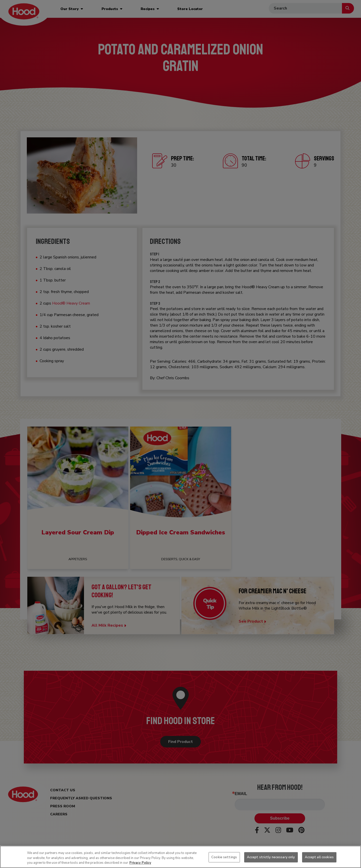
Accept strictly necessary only (271, 857)
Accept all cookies (319, 857)
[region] (180, 857)
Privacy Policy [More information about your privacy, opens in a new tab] (140, 863)
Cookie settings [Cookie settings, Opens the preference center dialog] (224, 857)
